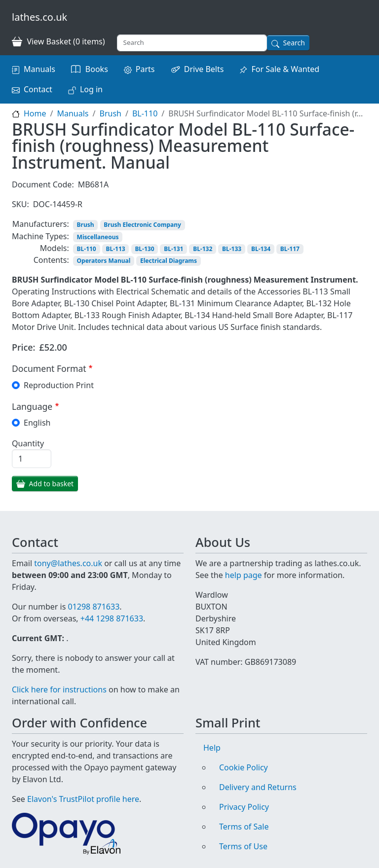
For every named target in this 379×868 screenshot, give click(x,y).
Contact (38, 89)
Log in (91, 89)
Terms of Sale (244, 827)
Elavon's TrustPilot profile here (83, 799)
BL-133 (232, 249)
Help (212, 748)
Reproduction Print (59, 385)
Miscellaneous (98, 237)
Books (97, 69)
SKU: (20, 204)
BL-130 (144, 249)
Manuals (39, 69)
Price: (24, 347)
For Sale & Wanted (285, 69)
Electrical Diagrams (169, 261)
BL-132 (203, 249)
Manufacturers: (41, 224)
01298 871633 (94, 607)
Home (35, 113)
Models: (55, 248)
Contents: (51, 260)
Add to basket (52, 484)
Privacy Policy (244, 807)
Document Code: (43, 184)
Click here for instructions (59, 689)
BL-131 (173, 249)
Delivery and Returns (258, 787)
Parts (145, 69)
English (37, 423)
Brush (110, 113)
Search (294, 43)
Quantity (28, 443)
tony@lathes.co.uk (68, 563)
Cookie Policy (244, 767)
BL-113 (116, 249)
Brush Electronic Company (142, 225)
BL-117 (290, 249)
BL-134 (261, 249)
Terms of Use (243, 846)
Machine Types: (40, 236)
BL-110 (145, 113)
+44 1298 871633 (112, 618)
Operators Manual (104, 261)
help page (244, 575)
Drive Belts (204, 69)
